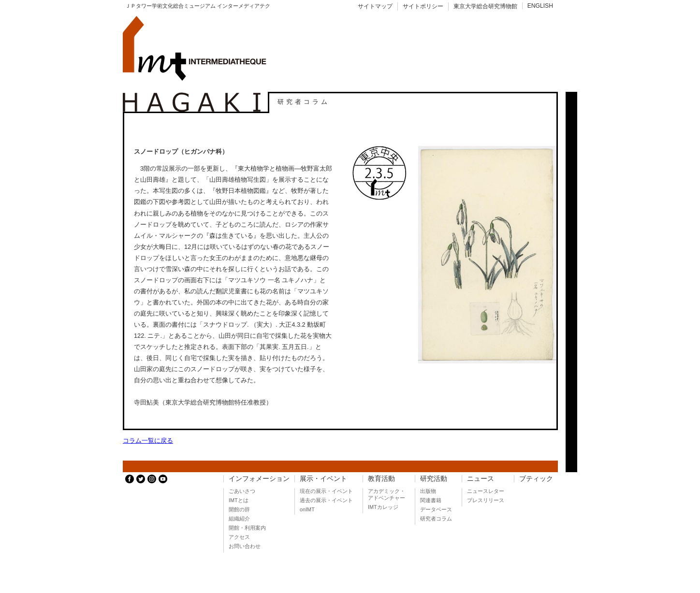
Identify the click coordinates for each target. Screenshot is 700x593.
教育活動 (381, 479)
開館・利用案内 (247, 528)
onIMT (307, 509)
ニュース (481, 479)
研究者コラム (436, 519)
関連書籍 (431, 500)
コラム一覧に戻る (148, 441)
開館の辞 (239, 509)
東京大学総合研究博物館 (485, 6)
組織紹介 (239, 519)
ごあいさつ (242, 491)
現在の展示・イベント (326, 491)
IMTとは (239, 500)
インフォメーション (259, 479)
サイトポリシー (423, 6)
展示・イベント (323, 479)
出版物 (428, 491)
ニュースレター (486, 491)
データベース (436, 509)
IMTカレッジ (383, 507)
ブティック (536, 479)
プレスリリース (486, 500)
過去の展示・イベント (326, 500)
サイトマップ (375, 6)
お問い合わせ (245, 546)
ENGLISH (540, 6)
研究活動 (434, 479)
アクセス (239, 537)
